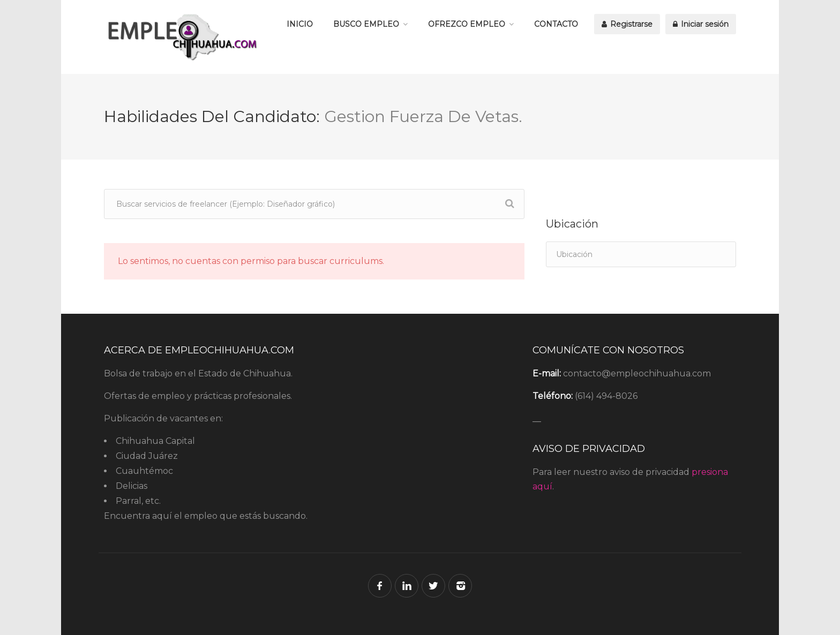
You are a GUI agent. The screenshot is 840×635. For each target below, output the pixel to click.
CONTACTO (556, 24)
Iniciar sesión (701, 24)
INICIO (300, 24)
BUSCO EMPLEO (366, 24)
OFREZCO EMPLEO (467, 24)
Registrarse (627, 24)
